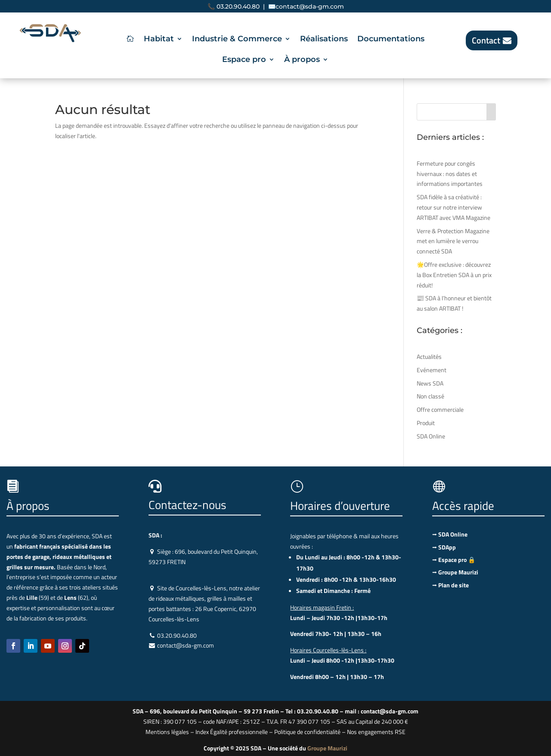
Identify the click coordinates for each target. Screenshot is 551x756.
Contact (486, 40)
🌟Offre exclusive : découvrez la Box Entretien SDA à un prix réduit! (454, 275)
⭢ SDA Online (450, 534)
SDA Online (431, 436)
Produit (426, 423)
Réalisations (324, 40)
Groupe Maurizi (327, 748)
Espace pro (244, 60)
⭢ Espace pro (454, 560)
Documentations (391, 40)
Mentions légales (167, 732)
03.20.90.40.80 (238, 6)
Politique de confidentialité (307, 732)
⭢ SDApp (444, 547)
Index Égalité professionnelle (232, 732)
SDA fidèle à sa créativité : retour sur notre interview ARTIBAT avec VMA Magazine (453, 207)
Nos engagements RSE (376, 732)
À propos (302, 60)
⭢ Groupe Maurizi (455, 572)
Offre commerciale (440, 409)
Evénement (432, 370)
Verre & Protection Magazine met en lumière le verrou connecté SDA (453, 241)
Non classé (430, 396)
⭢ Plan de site (450, 585)
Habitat (159, 40)
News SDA (430, 383)
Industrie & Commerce (237, 40)
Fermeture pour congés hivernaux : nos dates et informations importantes (450, 174)
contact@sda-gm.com (310, 6)
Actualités (429, 356)
